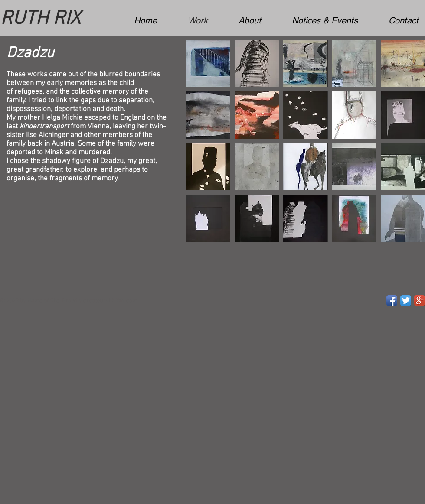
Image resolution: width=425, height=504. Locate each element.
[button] (208, 63)
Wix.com (127, 301)
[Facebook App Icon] (392, 301)
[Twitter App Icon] (406, 301)
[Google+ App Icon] (420, 301)
